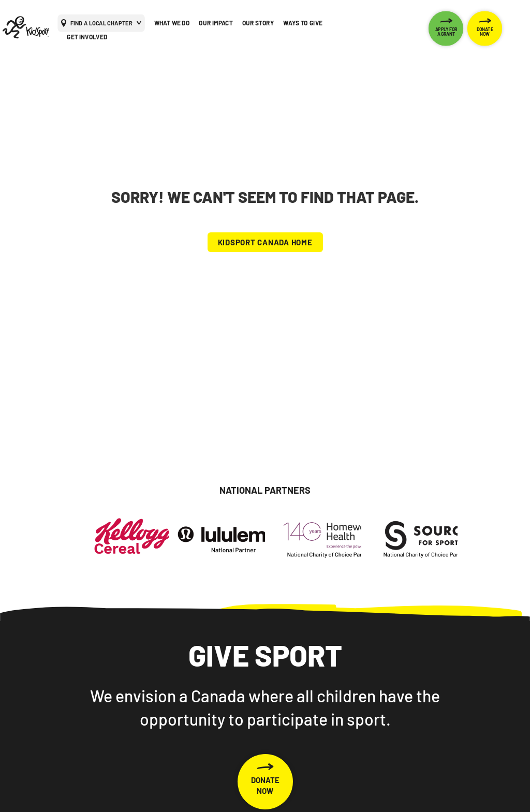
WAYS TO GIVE (303, 23)
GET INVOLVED (87, 37)
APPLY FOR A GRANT (446, 31)
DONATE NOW (485, 31)
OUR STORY (258, 23)
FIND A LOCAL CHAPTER (101, 23)
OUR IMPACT (216, 23)
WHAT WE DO (172, 23)
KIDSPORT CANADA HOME (265, 242)
